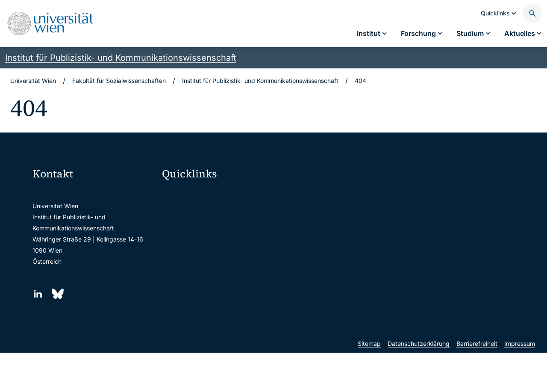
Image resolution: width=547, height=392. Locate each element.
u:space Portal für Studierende (210, 231)
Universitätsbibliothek (198, 284)
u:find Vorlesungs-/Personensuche (215, 249)
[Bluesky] (57, 294)
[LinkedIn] (38, 294)
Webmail (179, 213)
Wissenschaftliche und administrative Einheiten (223, 302)
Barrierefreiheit (477, 383)
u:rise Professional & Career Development (223, 320)
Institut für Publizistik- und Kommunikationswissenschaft (121, 58)
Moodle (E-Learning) (196, 195)
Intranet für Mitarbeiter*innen (208, 267)
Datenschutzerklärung (419, 383)
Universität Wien (33, 81)
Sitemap (369, 383)
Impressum (520, 383)
